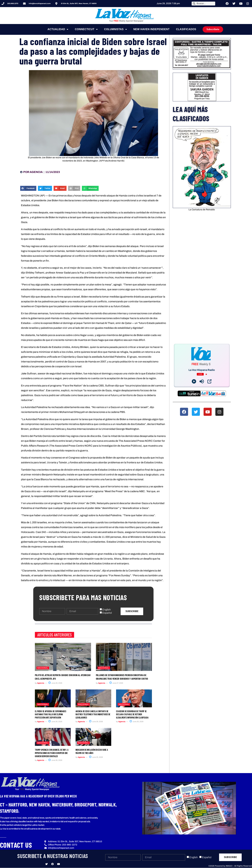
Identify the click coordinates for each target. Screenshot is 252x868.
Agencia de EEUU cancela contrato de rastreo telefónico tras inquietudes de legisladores (93, 714)
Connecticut (86, 29)
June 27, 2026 (116, 683)
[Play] (194, 381)
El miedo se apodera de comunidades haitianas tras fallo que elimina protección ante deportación (50, 714)
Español (107, 613)
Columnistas (116, 29)
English (107, 610)
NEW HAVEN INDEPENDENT (151, 29)
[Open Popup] (209, 381)
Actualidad (58, 29)
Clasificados (186, 29)
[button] (28, 188)
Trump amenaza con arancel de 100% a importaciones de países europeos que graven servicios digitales (52, 753)
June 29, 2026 (55, 683)
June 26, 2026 (55, 722)
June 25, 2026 (96, 757)
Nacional (43, 668)
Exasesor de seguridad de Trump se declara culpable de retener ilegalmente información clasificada (132, 714)
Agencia (41, 683)
